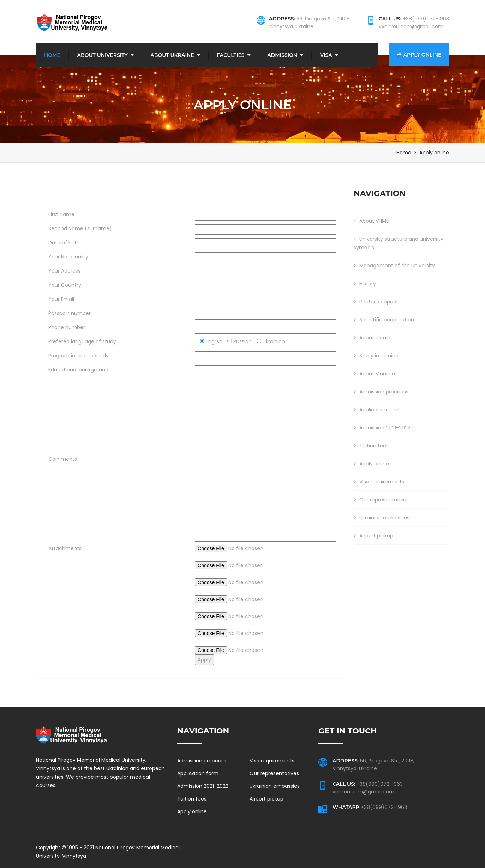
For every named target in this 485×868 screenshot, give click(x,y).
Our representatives (381, 499)
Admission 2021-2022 (382, 427)
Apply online (419, 55)
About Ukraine (172, 55)
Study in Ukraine (376, 355)
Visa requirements (379, 481)
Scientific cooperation (384, 319)
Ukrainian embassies (382, 517)
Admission (282, 55)
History (365, 283)
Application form (377, 409)
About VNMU (372, 221)
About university (103, 55)
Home (52, 55)
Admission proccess (381, 391)
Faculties (230, 55)
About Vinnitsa (374, 373)
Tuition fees (371, 445)
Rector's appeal (376, 301)
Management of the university (394, 265)
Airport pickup (373, 535)
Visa (326, 55)
